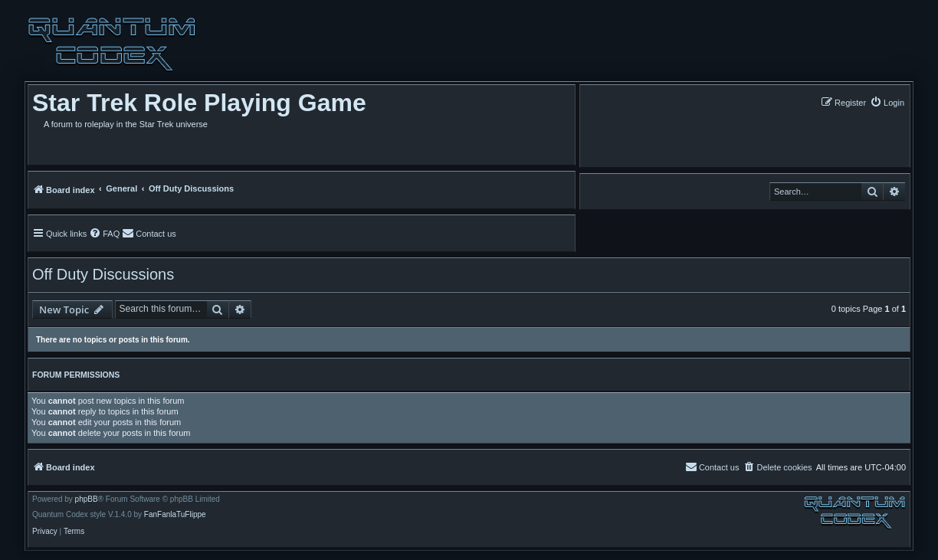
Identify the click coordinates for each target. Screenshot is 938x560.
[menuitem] (887, 102)
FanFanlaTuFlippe (175, 515)
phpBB (87, 499)
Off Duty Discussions (103, 274)
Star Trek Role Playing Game (199, 103)
